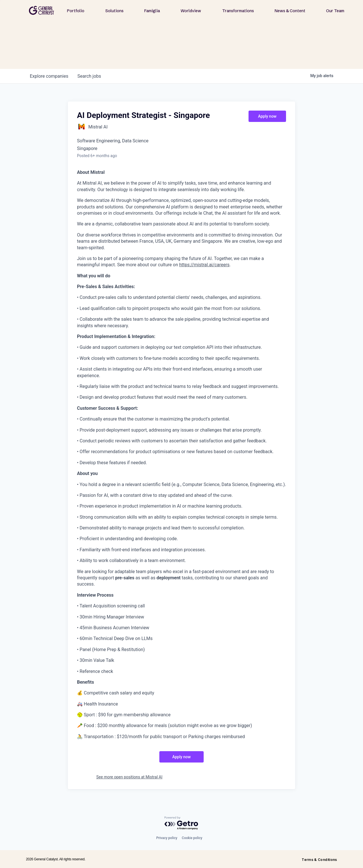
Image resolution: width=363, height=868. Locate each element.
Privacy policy (167, 838)
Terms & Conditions (319, 860)
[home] (41, 10)
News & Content (290, 11)
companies (49, 76)
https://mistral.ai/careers (204, 265)
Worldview (191, 11)
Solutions (114, 11)
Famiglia (152, 11)
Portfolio (76, 11)
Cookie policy (192, 838)
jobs (89, 76)
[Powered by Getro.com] (181, 823)
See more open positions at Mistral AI (129, 777)
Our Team (335, 11)
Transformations (238, 11)
